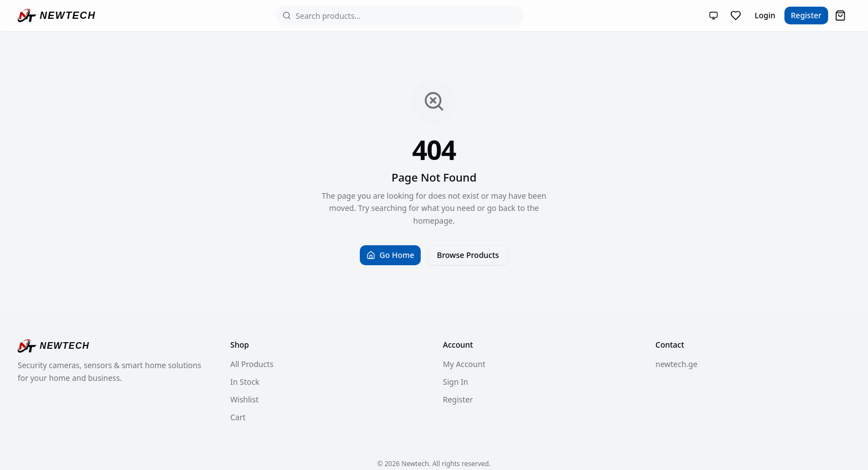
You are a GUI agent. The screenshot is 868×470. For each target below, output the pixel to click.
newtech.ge (676, 364)
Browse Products (468, 255)
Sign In (456, 382)
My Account (464, 364)
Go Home (391, 255)
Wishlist (244, 399)
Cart (238, 417)
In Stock (245, 382)
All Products (252, 364)
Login (765, 15)
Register (806, 15)
